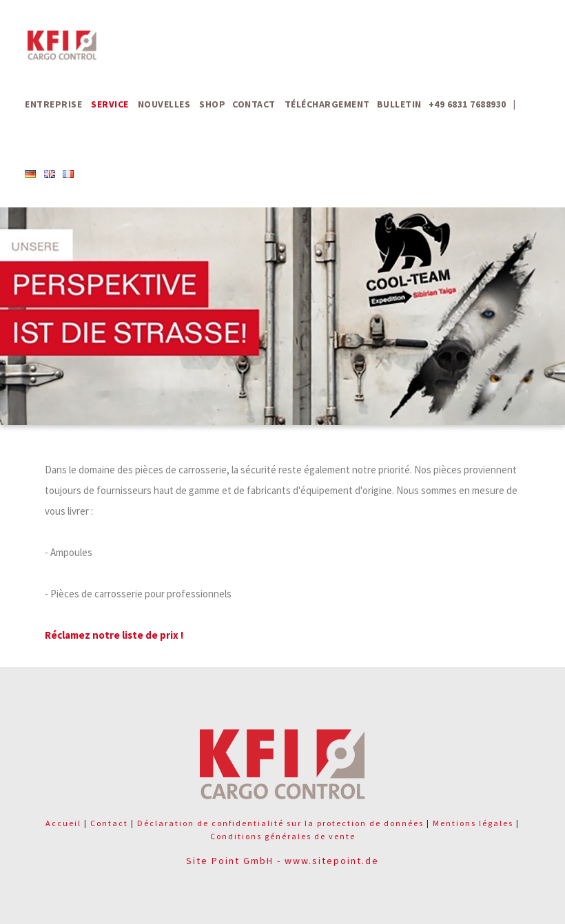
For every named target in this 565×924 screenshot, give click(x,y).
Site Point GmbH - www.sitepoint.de (282, 861)
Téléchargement (327, 104)
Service (110, 104)
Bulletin (399, 104)
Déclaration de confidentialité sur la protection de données (280, 823)
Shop (212, 104)
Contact (254, 104)
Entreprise (53, 104)
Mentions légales (473, 823)
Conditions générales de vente (283, 836)
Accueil (63, 823)
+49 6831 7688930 (468, 104)
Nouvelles (164, 104)
